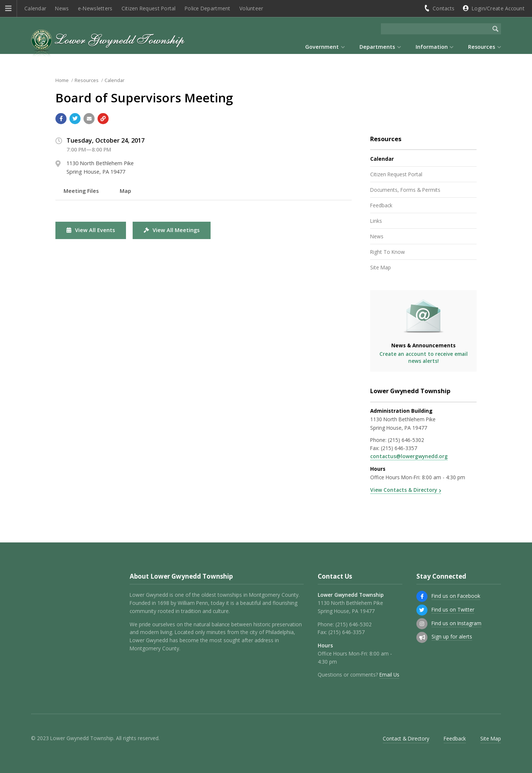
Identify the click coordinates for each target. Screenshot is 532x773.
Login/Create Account (498, 8)
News (62, 8)
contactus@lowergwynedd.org (409, 456)
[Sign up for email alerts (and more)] (422, 637)
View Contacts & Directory (404, 490)
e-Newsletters (95, 8)
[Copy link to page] (103, 119)
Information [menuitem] (432, 47)
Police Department (208, 8)
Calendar (35, 8)
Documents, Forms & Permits (405, 190)
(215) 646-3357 (399, 448)
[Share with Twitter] (75, 119)
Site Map (381, 267)
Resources (87, 80)
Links (376, 221)
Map (125, 191)
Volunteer (251, 8)
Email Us (389, 675)
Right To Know (388, 252)
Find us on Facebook (456, 596)
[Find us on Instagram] (422, 624)
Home (62, 80)
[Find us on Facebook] (422, 596)
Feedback (381, 205)
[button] (8, 8)
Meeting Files (81, 191)
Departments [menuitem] (377, 47)
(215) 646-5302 (406, 440)
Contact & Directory (406, 738)
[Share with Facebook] (61, 119)
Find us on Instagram (456, 623)
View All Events (91, 230)
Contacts (444, 8)
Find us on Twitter (453, 609)
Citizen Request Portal (149, 8)
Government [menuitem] (322, 47)
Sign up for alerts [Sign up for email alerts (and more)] (452, 636)
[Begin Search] (495, 29)
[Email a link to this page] (89, 119)
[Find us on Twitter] (422, 610)
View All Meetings (172, 230)
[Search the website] (435, 29)
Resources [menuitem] (482, 47)
